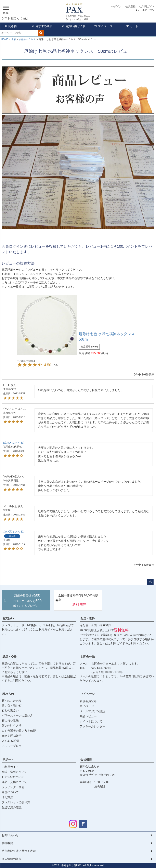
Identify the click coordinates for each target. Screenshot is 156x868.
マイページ (103, 26)
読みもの (8, 694)
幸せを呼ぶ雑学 (12, 736)
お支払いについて (13, 777)
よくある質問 (10, 741)
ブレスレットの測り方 (16, 802)
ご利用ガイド (147, 6)
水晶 (14, 39)
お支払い (8, 618)
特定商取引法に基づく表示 (19, 851)
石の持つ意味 (10, 721)
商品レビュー (88, 716)
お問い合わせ (10, 835)
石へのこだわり (12, 701)
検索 (41, 33)
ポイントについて (91, 721)
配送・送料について (14, 772)
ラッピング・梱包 (13, 787)
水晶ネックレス (27, 39)
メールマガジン (146, 10)
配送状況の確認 (12, 807)
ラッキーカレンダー (92, 726)
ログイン (117, 6)
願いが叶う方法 (12, 726)
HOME (5, 39)
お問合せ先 (88, 657)
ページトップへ (150, 582)
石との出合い (10, 710)
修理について (10, 792)
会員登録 (131, 6)
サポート (8, 759)
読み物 (11, 26)
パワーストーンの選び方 (17, 715)
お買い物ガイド (74, 26)
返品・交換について (14, 782)
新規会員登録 (88, 701)
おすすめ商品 (42, 26)
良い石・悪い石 (12, 705)
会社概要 (86, 759)
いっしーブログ (12, 746)
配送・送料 (88, 618)
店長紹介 (100, 786)
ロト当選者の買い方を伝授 (19, 731)
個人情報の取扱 (12, 859)
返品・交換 (10, 657)
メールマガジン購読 (92, 711)
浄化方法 (7, 797)
